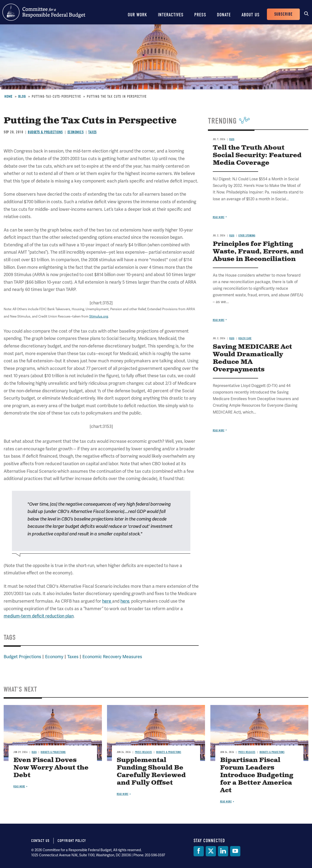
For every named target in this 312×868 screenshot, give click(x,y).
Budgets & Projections (45, 132)
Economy (54, 657)
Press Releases (144, 752)
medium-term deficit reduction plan (39, 616)
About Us (251, 15)
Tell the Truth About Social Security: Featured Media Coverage (257, 155)
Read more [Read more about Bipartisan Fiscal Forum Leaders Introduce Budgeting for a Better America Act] (226, 802)
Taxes (93, 132)
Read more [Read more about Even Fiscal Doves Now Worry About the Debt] (19, 786)
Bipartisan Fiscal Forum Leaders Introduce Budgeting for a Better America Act (257, 775)
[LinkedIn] (223, 851)
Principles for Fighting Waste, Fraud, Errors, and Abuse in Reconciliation (258, 252)
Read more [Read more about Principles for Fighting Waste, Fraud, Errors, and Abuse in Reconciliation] (219, 320)
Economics (76, 132)
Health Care (245, 338)
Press (200, 15)
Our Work (137, 15)
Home (8, 96)
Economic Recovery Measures (112, 657)
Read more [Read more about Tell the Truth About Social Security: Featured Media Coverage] (219, 217)
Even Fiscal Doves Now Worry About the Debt (51, 768)
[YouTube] (235, 851)
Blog (22, 96)
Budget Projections (22, 657)
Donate (224, 15)
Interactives (171, 15)
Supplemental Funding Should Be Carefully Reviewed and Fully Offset (151, 772)
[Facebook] (199, 851)
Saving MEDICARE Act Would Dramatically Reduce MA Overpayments (252, 358)
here (107, 601)
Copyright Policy (72, 841)
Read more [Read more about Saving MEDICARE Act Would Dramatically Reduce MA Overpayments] (219, 430)
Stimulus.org (99, 316)
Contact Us (40, 841)
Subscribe (283, 14)
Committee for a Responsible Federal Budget (44, 12)
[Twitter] (211, 851)
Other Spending (247, 236)
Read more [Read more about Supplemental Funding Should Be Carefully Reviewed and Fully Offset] (123, 794)
